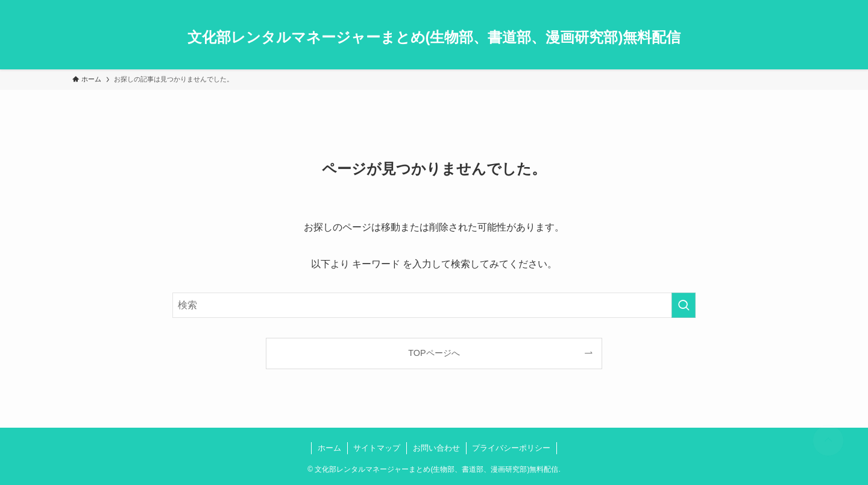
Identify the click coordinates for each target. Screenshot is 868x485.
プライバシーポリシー (511, 448)
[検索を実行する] (684, 305)
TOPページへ (434, 353)
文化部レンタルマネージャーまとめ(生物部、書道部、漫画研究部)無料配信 (434, 37)
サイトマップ (377, 448)
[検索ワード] (434, 305)
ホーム (329, 448)
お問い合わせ (436, 448)
